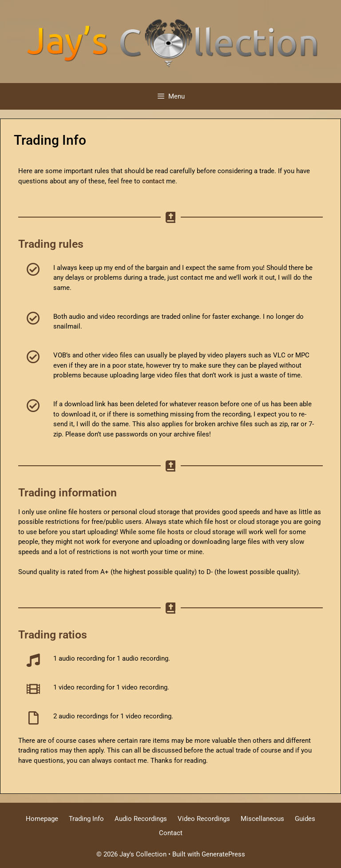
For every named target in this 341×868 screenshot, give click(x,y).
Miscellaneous (262, 819)
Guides (305, 819)
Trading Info (86, 819)
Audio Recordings (141, 819)
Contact (171, 833)
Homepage (42, 819)
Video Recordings (204, 819)
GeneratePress (223, 854)
